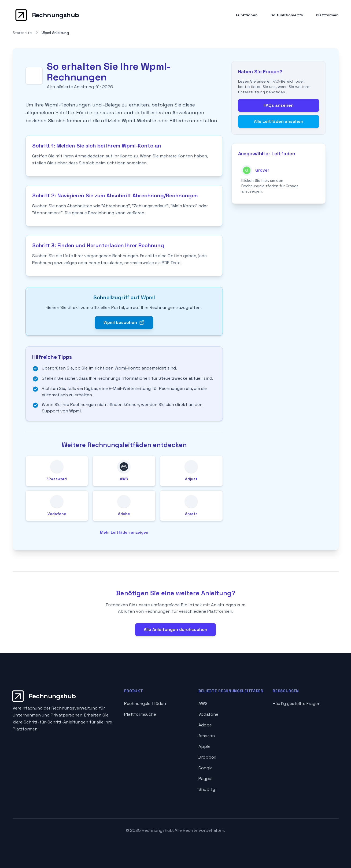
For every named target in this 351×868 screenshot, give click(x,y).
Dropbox (207, 757)
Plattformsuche (140, 714)
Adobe (205, 725)
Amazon (207, 736)
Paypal (205, 779)
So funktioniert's (287, 15)
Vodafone (208, 714)
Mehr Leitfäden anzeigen (124, 532)
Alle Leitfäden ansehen (279, 121)
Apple (204, 746)
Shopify (207, 789)
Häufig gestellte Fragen (297, 703)
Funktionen (247, 15)
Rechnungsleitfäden (145, 703)
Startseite (22, 33)
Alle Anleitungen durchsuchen (175, 629)
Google (206, 768)
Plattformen (327, 15)
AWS (203, 703)
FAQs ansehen (279, 105)
